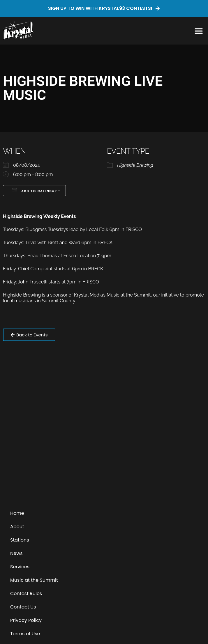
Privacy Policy (26, 620)
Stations (20, 540)
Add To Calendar (34, 191)
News (16, 553)
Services (20, 567)
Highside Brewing (135, 165)
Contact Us (23, 607)
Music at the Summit (34, 580)
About (17, 527)
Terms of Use (25, 634)
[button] (199, 31)
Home (17, 513)
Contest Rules (26, 594)
